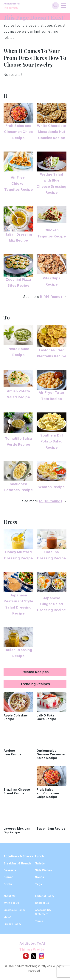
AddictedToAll (18, 6)
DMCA (7, 917)
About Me (10, 896)
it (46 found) (51, 297)
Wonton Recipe (52, 487)
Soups (40, 877)
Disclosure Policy (15, 910)
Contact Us (42, 903)
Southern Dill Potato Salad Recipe (52, 441)
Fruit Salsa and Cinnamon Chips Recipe (18, 132)
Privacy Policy (13, 924)
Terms (39, 921)
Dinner (8, 877)
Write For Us (11, 903)
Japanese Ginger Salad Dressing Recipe (52, 604)
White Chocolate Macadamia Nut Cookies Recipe (52, 132)
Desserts (10, 870)
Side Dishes (43, 870)
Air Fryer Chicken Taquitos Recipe (19, 183)
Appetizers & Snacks (18, 856)
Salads (40, 863)
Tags (39, 884)
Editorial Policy (45, 896)
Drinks (8, 884)
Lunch (39, 856)
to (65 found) (51, 501)
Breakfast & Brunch (17, 863)
